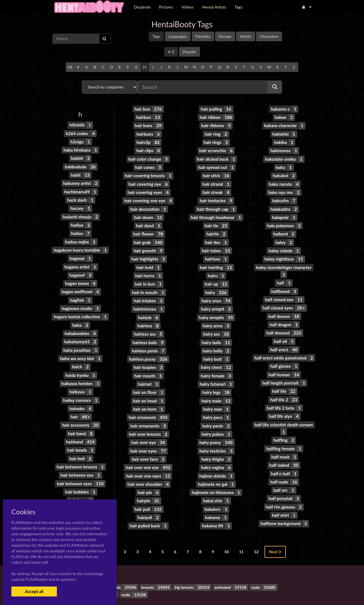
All (70, 67)
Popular (190, 52)
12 (256, 533)
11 (241, 533)
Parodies (203, 36)
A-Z (171, 52)
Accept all (34, 591)
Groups (225, 36)
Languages (178, 36)
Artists (245, 36)
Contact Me (218, 591)
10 (226, 533)
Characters (269, 36)
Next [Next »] (275, 533)
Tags (156, 36)
